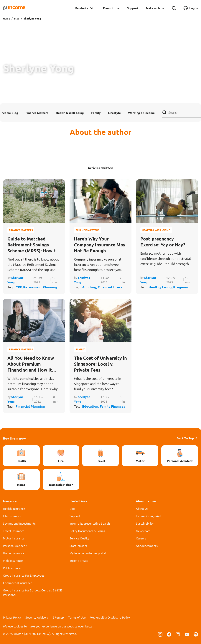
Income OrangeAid (148, 516)
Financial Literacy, (112, 287)
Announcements (147, 546)
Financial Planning (30, 406)
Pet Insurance (12, 568)
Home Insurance (14, 553)
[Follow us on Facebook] (169, 634)
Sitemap (58, 617)
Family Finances (112, 406)
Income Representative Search (90, 523)
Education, (91, 406)
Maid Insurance (13, 560)
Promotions (111, 8)
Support (133, 8)
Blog (17, 18)
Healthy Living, (161, 287)
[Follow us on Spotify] (196, 634)
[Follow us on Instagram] (160, 634)
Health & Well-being (70, 113)
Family (96, 113)
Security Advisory (37, 617)
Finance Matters (37, 113)
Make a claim (155, 8)
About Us (142, 508)
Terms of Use (77, 617)
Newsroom (143, 531)
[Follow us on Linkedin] (178, 634)
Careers (141, 538)
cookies (18, 626)
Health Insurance (14, 508)
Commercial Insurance (18, 583)
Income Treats (79, 560)
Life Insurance (12, 516)
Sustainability (145, 523)
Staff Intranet (78, 546)
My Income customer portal (88, 553)
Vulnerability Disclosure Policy (110, 617)
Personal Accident (15, 546)
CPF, (19, 287)
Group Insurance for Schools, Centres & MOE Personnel (32, 592)
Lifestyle (114, 113)
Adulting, (90, 287)
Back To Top (187, 438)
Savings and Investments (19, 523)
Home (6, 18)
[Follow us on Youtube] (187, 634)
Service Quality (79, 538)
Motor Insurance (14, 538)
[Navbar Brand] (14, 8)
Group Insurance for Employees (24, 575)
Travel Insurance (14, 531)
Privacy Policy (12, 617)
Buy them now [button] (14, 438)
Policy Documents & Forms (87, 531)
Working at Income (141, 113)
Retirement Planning (40, 287)
